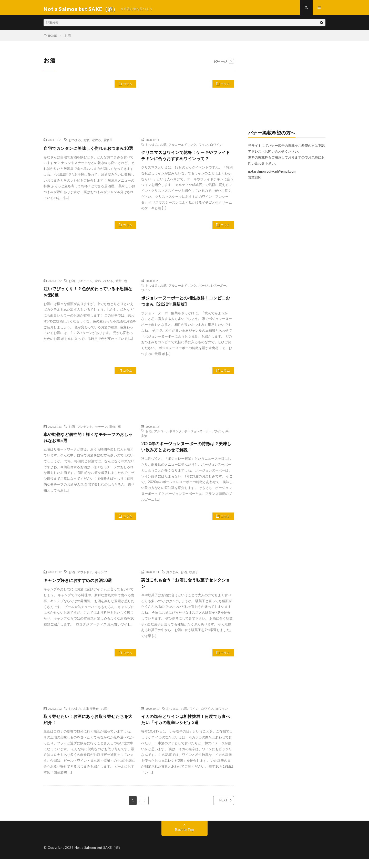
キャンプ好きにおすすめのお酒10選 (82, 587)
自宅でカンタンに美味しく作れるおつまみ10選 (89, 154)
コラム (126, 88)
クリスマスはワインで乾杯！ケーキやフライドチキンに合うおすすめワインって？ (186, 159)
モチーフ (101, 432)
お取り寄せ (91, 716)
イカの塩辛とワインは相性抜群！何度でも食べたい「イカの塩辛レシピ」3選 (186, 728)
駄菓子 (194, 579)
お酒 (86, 143)
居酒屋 (108, 143)
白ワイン (216, 147)
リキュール (85, 285)
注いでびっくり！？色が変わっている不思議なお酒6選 (89, 296)
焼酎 (119, 285)
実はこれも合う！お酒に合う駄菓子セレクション (186, 590)
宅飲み (96, 143)
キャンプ (101, 579)
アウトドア (85, 579)
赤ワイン (222, 716)
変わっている (104, 285)
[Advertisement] (287, 91)
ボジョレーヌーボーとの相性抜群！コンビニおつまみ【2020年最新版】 (186, 306)
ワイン (203, 147)
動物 (112, 432)
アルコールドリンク (182, 147)
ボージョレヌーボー (212, 289)
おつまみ (75, 143)
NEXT (219, 809)
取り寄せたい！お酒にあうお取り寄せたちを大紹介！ (89, 728)
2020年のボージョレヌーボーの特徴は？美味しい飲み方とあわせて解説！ (187, 453)
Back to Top (185, 838)
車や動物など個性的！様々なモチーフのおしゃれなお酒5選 (89, 443)
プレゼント (85, 432)
